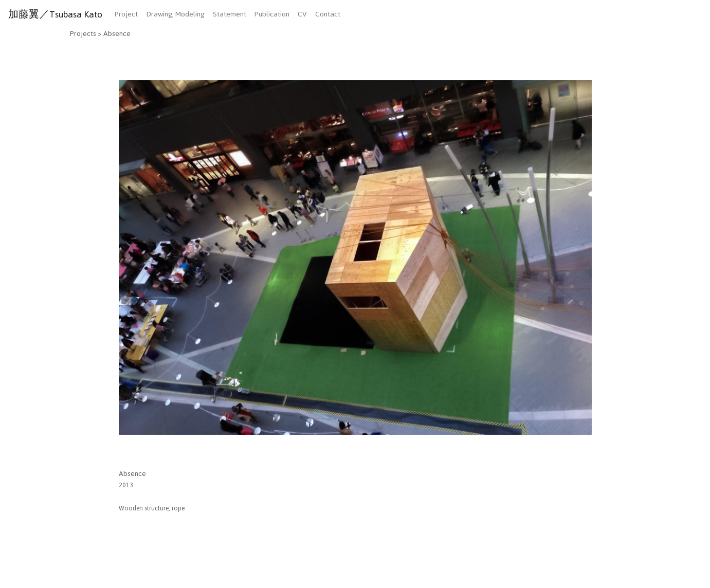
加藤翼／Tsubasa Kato (55, 14)
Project (126, 14)
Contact (328, 14)
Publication (272, 14)
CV (302, 14)
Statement (230, 14)
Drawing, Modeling (175, 14)
